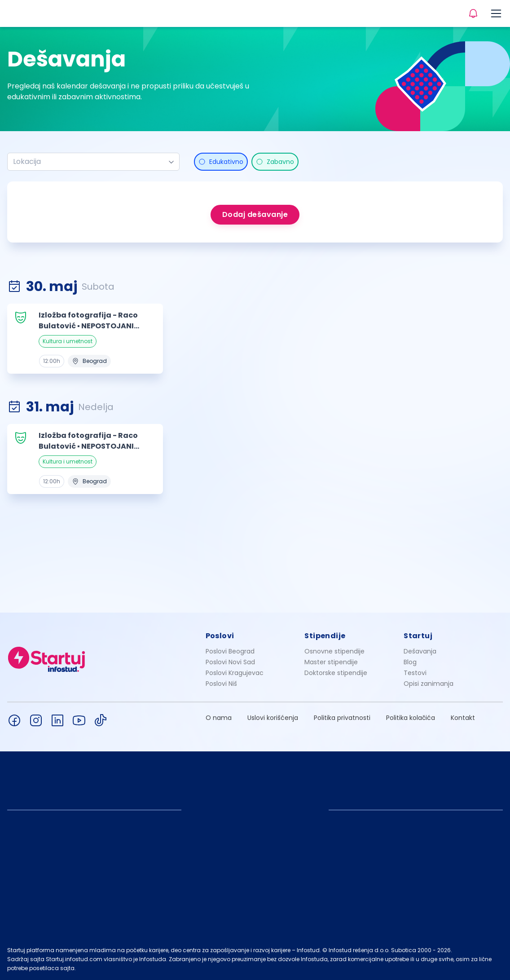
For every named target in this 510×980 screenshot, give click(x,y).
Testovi (415, 673)
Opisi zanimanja (429, 684)
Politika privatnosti (342, 718)
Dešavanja (420, 651)
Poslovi (220, 636)
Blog (410, 662)
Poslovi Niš (221, 684)
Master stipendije (331, 662)
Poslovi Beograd (230, 651)
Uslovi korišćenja (273, 718)
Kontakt (463, 718)
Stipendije (325, 636)
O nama (219, 718)
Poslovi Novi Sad (230, 662)
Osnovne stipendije (334, 651)
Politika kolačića (411, 718)
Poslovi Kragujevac (235, 673)
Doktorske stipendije (336, 673)
